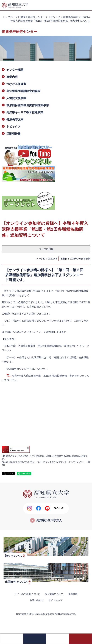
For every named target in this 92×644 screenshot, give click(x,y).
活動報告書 (13, 134)
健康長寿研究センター (33, 17)
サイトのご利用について (27, 594)
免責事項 (73, 594)
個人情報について (54, 594)
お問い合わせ (37, 600)
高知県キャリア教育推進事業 (25, 112)
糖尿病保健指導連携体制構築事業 (28, 105)
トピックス (13, 127)
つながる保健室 (16, 84)
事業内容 (12, 77)
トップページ (10, 17)
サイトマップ (55, 600)
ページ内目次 (46, 249)
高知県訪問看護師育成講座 (23, 91)
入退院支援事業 (16, 98)
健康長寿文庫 (15, 119)
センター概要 (15, 70)
